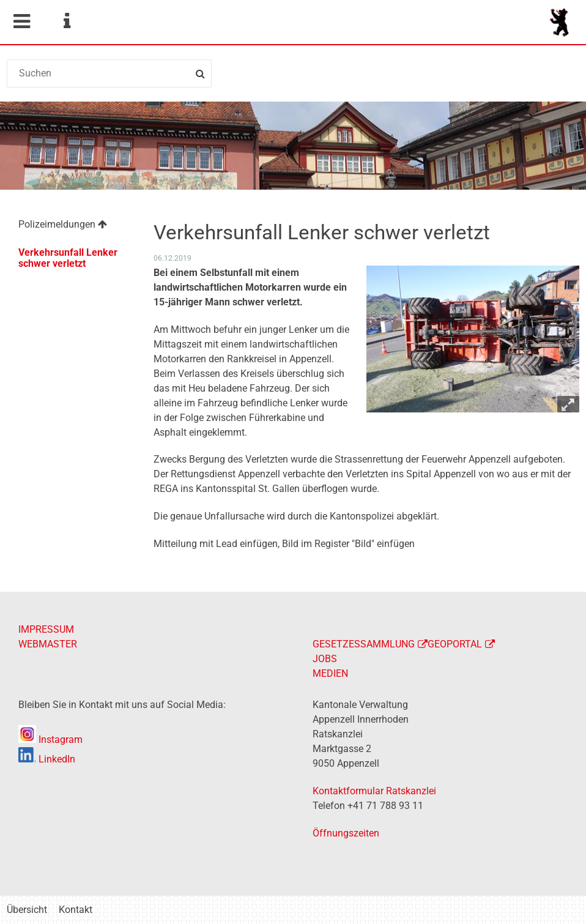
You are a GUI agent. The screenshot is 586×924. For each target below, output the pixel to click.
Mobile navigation (21, 21)
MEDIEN (330, 673)
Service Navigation (67, 21)
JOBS (325, 659)
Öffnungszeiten (346, 833)
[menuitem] (72, 226)
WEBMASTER (48, 644)
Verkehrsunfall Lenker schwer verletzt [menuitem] (68, 258)
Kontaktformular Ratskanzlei (374, 791)
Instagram (50, 740)
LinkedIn (47, 759)
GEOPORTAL (455, 644)
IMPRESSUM (46, 629)
